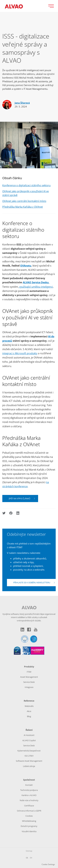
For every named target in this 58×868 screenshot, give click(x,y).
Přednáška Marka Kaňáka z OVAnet (23, 207)
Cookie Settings (48, 864)
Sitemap (29, 851)
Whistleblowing (29, 821)
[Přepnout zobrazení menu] (52, 6)
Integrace (29, 687)
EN (31, 858)
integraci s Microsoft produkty (20, 353)
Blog (29, 716)
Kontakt (29, 785)
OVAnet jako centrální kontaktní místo (24, 201)
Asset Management (29, 677)
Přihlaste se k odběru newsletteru (32, 582)
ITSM (29, 672)
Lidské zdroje (29, 766)
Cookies (29, 816)
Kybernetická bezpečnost (29, 751)
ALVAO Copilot (29, 740)
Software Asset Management (29, 761)
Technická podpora (29, 790)
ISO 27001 (29, 756)
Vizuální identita (29, 831)
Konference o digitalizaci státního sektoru (26, 185)
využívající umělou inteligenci (36, 287)
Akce (29, 711)
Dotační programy (29, 826)
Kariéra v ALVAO (29, 795)
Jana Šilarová (22, 103)
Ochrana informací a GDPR (29, 811)
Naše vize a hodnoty (29, 800)
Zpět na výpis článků (19, 499)
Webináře (29, 706)
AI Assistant (29, 735)
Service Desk (29, 682)
